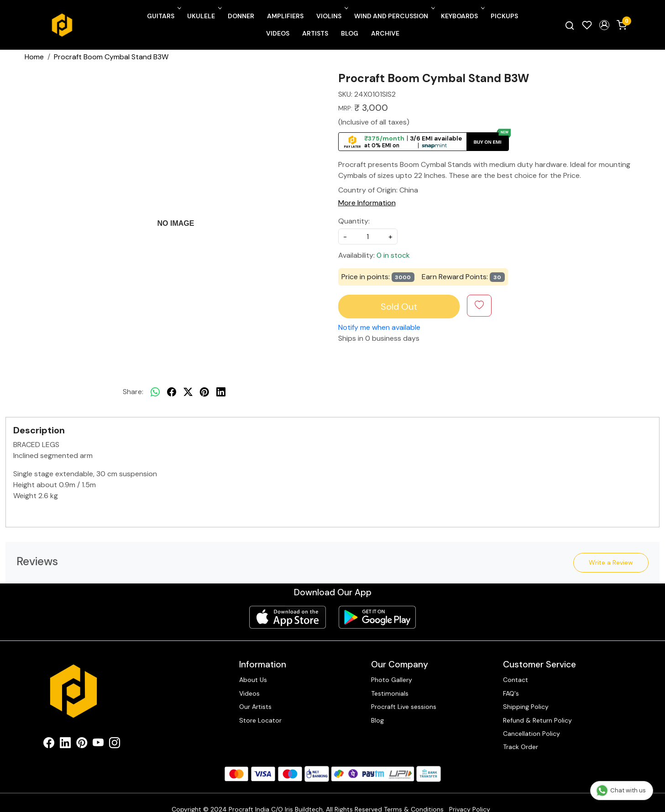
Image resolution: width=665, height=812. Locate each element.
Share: (133, 392)
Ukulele (204, 16)
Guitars (163, 16)
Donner (241, 16)
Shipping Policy (526, 707)
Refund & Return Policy (537, 720)
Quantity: (354, 221)
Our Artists (255, 707)
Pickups (504, 16)
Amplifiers (285, 16)
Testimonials (390, 693)
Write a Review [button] (611, 562)
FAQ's (511, 693)
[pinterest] (204, 392)
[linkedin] (221, 392)
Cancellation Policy (531, 734)
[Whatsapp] (155, 392)
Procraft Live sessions (404, 707)
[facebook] (172, 392)
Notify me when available (379, 327)
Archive (385, 33)
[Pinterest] (82, 744)
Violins (331, 16)
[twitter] (188, 392)
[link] (570, 25)
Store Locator (260, 720)
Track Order (521, 747)
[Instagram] (115, 744)
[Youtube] (98, 744)
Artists (315, 33)
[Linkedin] (65, 744)
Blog (350, 33)
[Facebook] (49, 744)
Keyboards (462, 16)
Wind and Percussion (394, 16)
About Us (253, 680)
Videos (278, 33)
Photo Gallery (392, 680)
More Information (367, 203)
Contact (516, 680)
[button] (604, 25)
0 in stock (393, 255)
